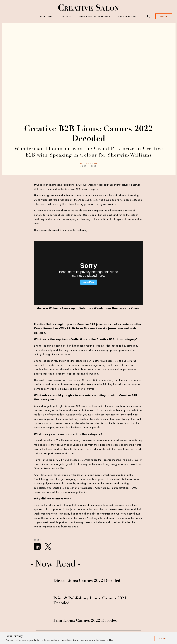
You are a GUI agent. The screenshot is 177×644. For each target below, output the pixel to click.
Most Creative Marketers (95, 16)
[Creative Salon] (89, 8)
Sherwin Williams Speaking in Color (62, 308)
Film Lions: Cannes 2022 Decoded (85, 621)
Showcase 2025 (128, 16)
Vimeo (135, 308)
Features (66, 16)
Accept (163, 638)
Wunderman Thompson (110, 308)
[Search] (148, 16)
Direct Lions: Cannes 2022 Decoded (87, 581)
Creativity (46, 16)
